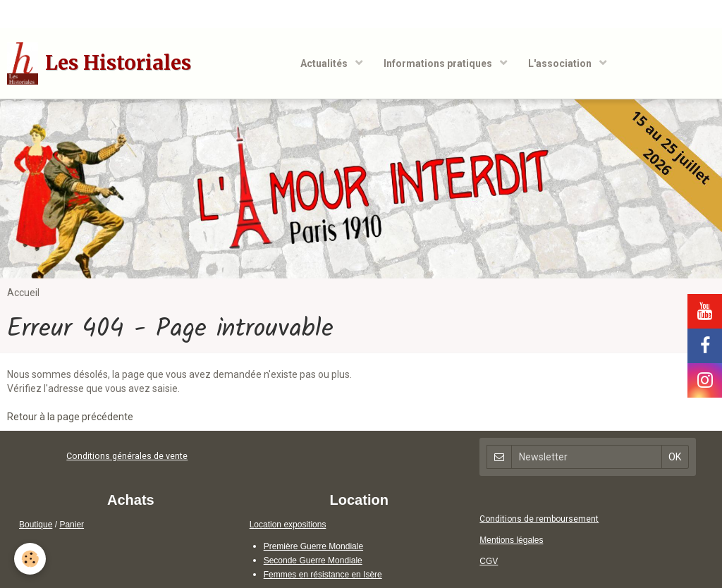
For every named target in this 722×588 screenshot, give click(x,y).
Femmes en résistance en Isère (323, 575)
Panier (72, 525)
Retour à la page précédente (70, 417)
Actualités (325, 63)
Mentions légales (511, 540)
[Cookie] (30, 559)
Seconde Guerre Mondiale (313, 561)
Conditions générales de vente (127, 456)
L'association (561, 63)
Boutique (36, 525)
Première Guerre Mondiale (313, 546)
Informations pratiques (439, 63)
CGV (489, 561)
